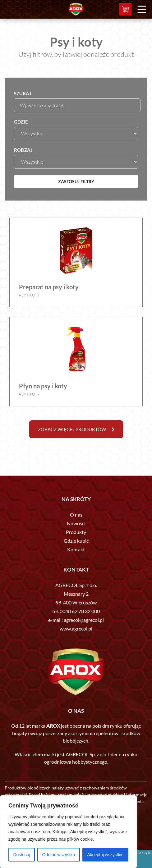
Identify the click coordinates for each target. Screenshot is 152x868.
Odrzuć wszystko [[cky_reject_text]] (59, 855)
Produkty (76, 532)
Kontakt (76, 549)
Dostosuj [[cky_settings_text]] (21, 855)
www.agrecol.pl (76, 628)
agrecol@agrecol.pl (84, 620)
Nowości (76, 523)
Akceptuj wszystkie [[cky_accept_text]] (105, 855)
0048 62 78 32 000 (80, 611)
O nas (76, 515)
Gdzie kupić (76, 541)
